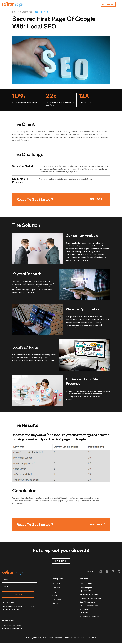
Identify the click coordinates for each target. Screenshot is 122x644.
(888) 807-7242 (14, 626)
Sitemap (92, 638)
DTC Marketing (86, 584)
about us (56, 588)
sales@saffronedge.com (13, 629)
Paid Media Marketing (89, 606)
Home (15, 12)
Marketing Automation (89, 595)
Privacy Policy (80, 638)
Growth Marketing (88, 602)
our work (57, 584)
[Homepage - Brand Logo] (12, 4)
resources (57, 600)
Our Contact (8, 621)
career (55, 603)
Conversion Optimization (90, 599)
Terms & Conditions (64, 638)
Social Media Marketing (90, 617)
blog (54, 592)
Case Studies (26, 12)
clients (55, 596)
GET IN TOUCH (61, 561)
